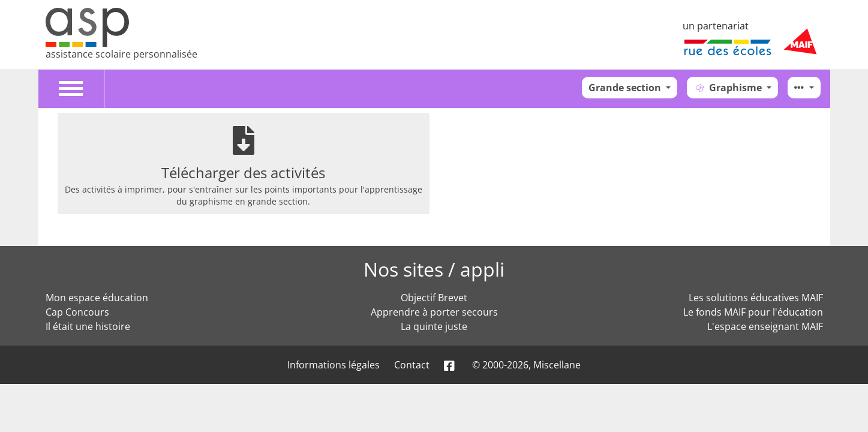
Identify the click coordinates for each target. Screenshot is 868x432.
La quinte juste (434, 326)
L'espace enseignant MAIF (765, 326)
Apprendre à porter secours (434, 312)
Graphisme (729, 88)
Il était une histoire (88, 326)
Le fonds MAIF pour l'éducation (753, 312)
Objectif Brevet (434, 298)
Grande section (626, 88)
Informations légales (334, 365)
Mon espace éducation (97, 298)
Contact (412, 365)
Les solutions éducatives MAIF (756, 298)
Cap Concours (77, 312)
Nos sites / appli (434, 269)
